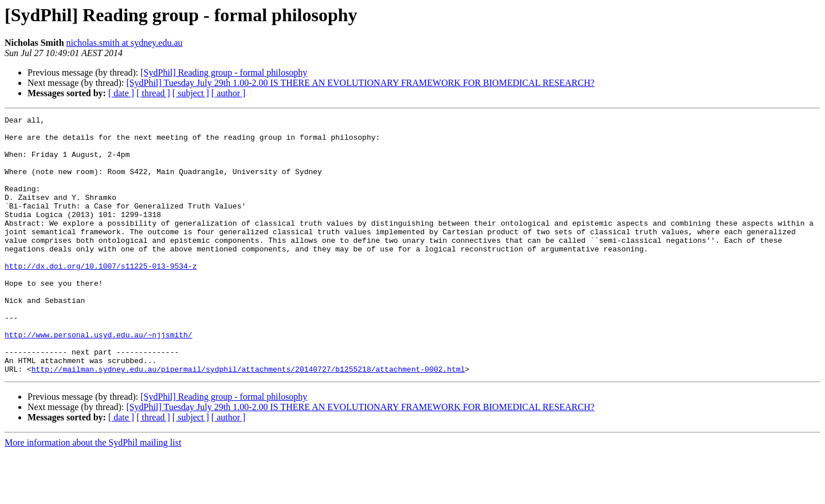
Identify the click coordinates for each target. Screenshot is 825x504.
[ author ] (229, 93)
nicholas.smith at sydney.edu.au (125, 43)
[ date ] (121, 93)
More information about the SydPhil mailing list (93, 494)
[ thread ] (153, 93)
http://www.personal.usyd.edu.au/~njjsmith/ (99, 379)
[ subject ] (191, 93)
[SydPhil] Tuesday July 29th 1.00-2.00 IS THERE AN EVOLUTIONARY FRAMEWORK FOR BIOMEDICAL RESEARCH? (360, 83)
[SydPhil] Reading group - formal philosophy (224, 72)
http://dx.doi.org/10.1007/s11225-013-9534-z (101, 297)
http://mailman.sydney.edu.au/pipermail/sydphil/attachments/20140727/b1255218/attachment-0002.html (248, 420)
